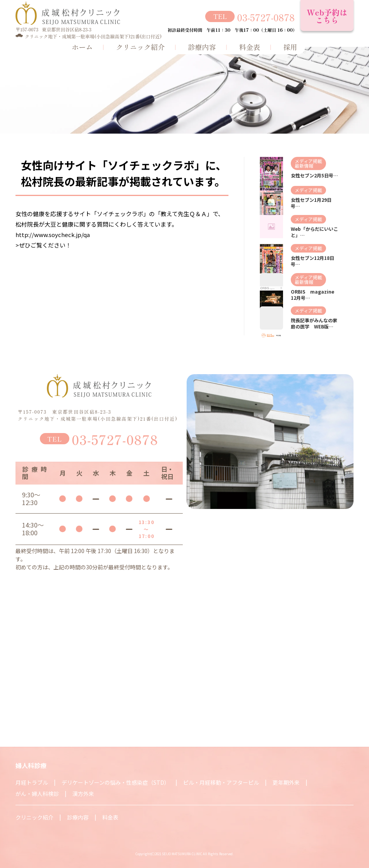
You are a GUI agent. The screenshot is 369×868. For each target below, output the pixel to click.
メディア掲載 (308, 161)
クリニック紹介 (141, 47)
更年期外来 (286, 782)
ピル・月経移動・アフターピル (221, 782)
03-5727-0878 (266, 17)
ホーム (82, 47)
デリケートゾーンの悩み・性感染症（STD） (116, 782)
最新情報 (304, 166)
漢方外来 (83, 794)
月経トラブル (32, 782)
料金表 (250, 47)
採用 (290, 47)
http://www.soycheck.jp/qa (53, 235)
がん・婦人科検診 (37, 794)
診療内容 (202, 47)
